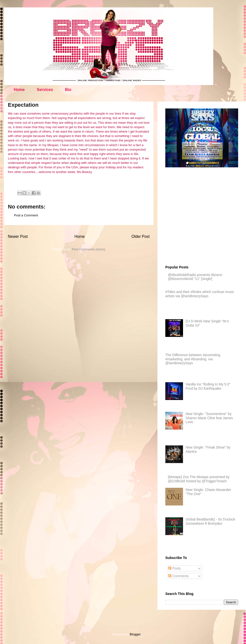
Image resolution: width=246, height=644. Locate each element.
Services (45, 90)
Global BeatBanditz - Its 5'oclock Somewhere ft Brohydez (210, 521)
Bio (68, 90)
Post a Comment (26, 215)
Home (19, 90)
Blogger (135, 634)
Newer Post (18, 236)
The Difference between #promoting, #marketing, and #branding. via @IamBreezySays (193, 359)
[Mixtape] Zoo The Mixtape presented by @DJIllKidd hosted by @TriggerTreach (199, 479)
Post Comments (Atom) (88, 249)
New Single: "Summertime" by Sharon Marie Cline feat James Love (209, 418)
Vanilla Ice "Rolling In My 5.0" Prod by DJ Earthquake (208, 386)
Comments (179, 576)
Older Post (140, 236)
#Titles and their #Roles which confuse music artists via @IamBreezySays (200, 294)
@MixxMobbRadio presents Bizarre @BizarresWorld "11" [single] (195, 277)
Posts (175, 568)
